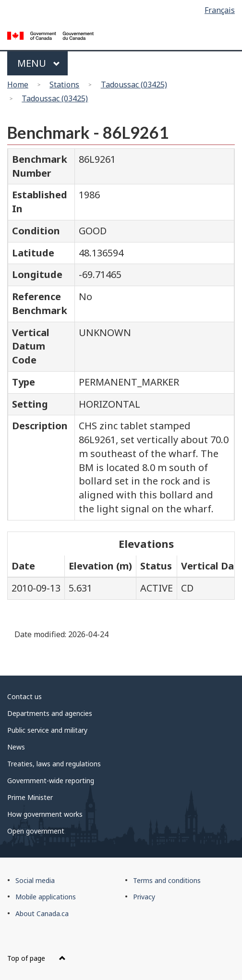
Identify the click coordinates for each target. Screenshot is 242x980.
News (16, 747)
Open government (36, 831)
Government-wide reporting (51, 780)
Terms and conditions (167, 880)
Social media (35, 880)
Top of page (36, 958)
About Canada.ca (42, 913)
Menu (39, 63)
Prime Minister (30, 797)
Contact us (24, 696)
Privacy (144, 897)
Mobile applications (46, 897)
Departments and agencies (50, 713)
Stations (64, 85)
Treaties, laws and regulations (54, 764)
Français (220, 10)
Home (18, 85)
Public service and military (47, 730)
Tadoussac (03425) (134, 85)
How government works (45, 814)
